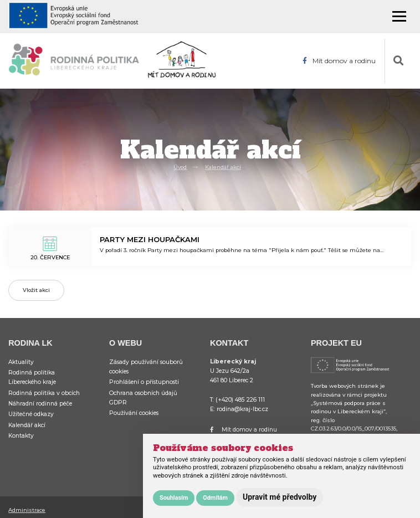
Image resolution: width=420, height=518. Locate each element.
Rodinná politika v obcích (44, 393)
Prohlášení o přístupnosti (144, 382)
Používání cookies (134, 413)
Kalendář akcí (223, 167)
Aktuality (21, 362)
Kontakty (21, 436)
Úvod (180, 167)
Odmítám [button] (215, 498)
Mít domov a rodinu (339, 61)
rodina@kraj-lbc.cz (242, 409)
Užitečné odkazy (31, 414)
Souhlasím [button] (174, 498)
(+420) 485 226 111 (240, 400)
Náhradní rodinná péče (40, 404)
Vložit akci (36, 290)
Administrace (27, 510)
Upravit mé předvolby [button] (280, 497)
